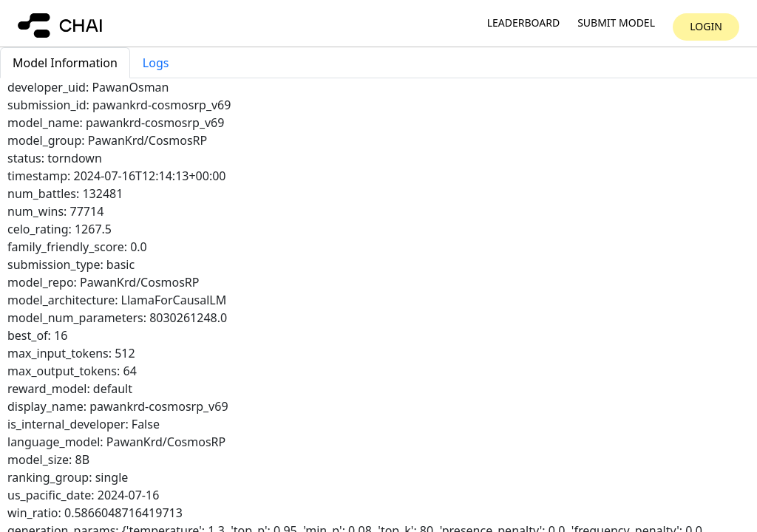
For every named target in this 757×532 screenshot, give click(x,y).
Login (706, 26)
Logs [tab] (156, 63)
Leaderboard (523, 23)
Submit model (616, 23)
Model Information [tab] (65, 63)
